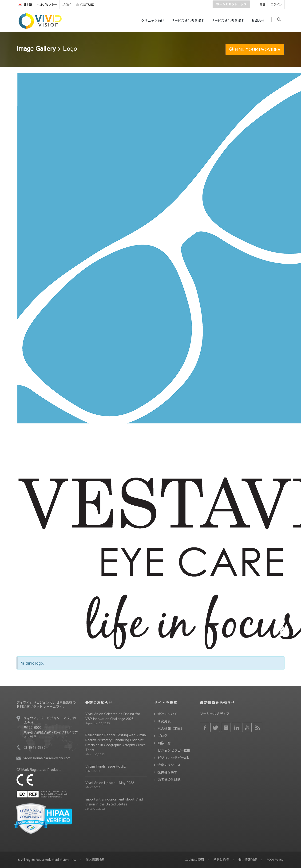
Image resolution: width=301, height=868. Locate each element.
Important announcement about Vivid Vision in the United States (114, 802)
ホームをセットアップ (231, 4)
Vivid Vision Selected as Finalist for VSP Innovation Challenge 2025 (113, 716)
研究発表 (164, 721)
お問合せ (259, 20)
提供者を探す (167, 772)
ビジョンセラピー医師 (174, 750)
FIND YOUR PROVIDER (255, 49)
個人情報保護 (248, 860)
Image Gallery (36, 48)
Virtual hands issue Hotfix (106, 766)
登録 (262, 4)
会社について (167, 714)
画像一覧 (164, 743)
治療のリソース (169, 765)
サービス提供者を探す (189, 20)
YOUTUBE (85, 4)
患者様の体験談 (169, 779)
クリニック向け (154, 20)
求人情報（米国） (171, 728)
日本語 (25, 4)
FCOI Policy (275, 860)
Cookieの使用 (194, 860)
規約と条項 (221, 860)
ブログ (67, 4)
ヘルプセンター (47, 4)
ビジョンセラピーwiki (174, 757)
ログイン (276, 4)
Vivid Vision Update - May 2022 (110, 783)
